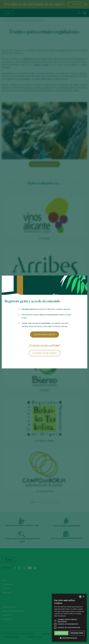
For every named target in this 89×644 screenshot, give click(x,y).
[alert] (69, 618)
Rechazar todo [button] (77, 633)
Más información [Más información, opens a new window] (60, 616)
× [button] (83, 597)
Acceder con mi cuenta (45, 353)
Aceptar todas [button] (61, 633)
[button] (69, 638)
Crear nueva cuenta (44, 334)
